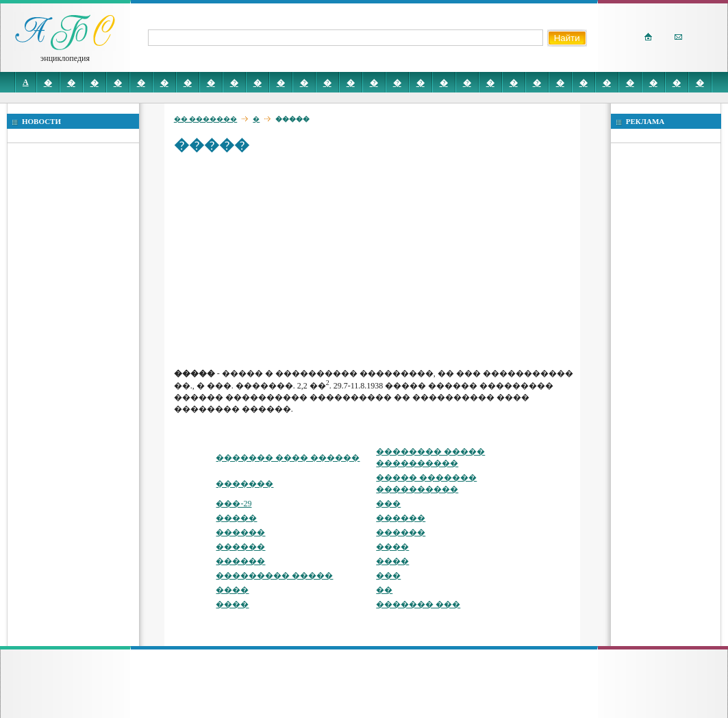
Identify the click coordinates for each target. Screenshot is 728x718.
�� (384, 590)
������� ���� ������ (288, 458)
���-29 (234, 504)
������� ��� (418, 604)
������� (244, 484)
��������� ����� (274, 575)
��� (388, 504)
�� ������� (206, 119)
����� (236, 518)
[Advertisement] (375, 260)
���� (392, 547)
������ (401, 518)
